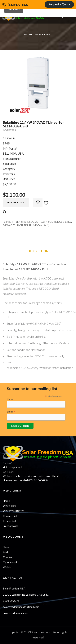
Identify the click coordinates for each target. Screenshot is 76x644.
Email (11, 412)
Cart (6, 552)
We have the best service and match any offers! (31, 476)
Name (10, 399)
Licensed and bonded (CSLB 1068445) (25, 480)
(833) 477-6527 (18, 5)
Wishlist (8, 567)
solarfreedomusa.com (16, 613)
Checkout (9, 557)
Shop (6, 547)
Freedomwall (10, 526)
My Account (10, 562)
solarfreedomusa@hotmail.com (21, 607)
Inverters (43, 34)
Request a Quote (59, 4)
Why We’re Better (13, 511)
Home (29, 34)
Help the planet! (12, 467)
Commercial (10, 516)
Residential (9, 521)
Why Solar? (9, 506)
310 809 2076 (11, 601)
